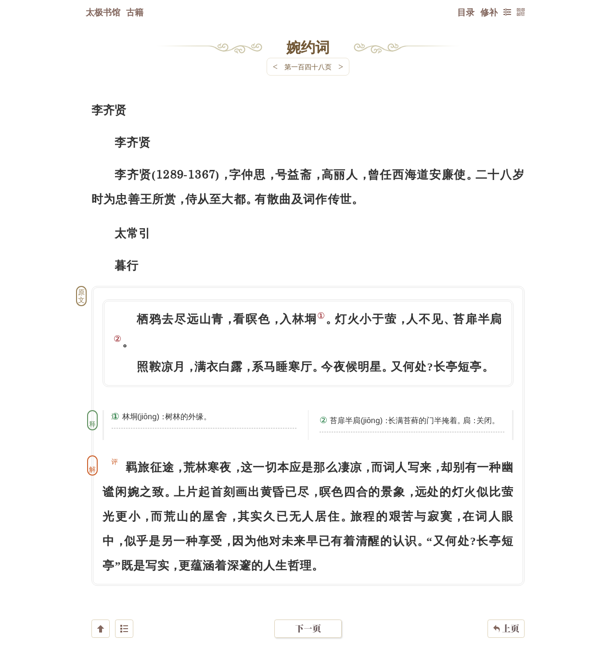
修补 (489, 12)
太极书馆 (103, 12)
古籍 (135, 12)
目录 (466, 12)
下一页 (308, 614)
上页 (506, 615)
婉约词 (308, 47)
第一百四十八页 (308, 67)
